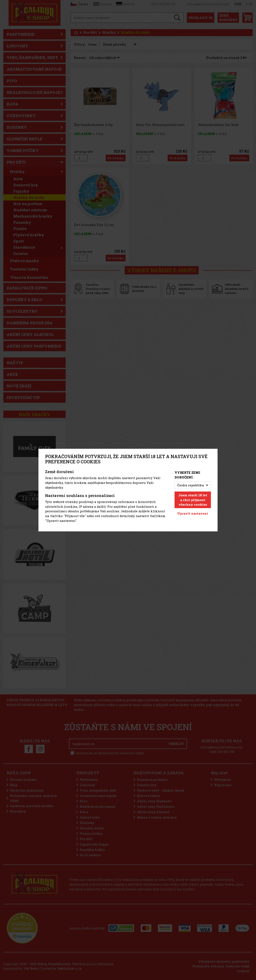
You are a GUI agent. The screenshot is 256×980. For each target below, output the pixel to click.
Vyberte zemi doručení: (187, 475)
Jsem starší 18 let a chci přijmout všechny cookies (193, 500)
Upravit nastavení (193, 513)
